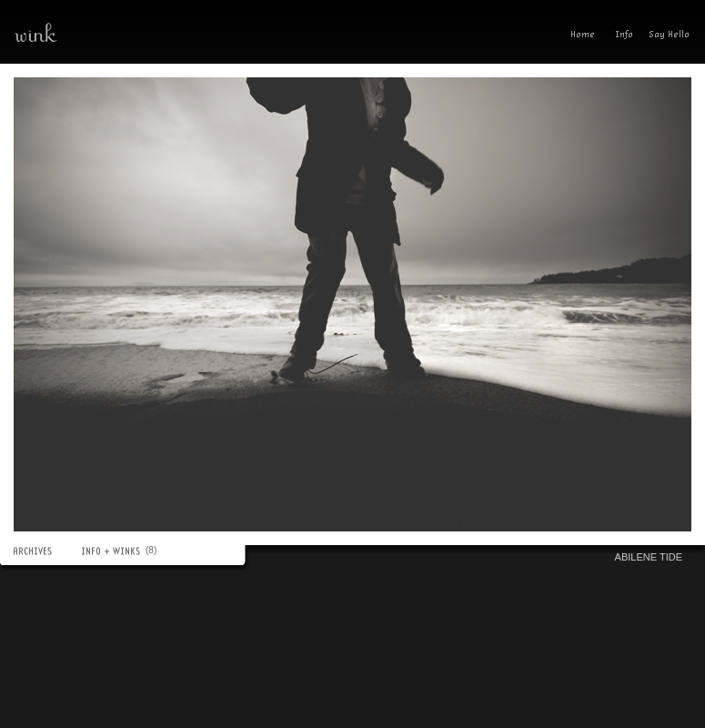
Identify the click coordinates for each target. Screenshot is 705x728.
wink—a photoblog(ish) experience (100, 32)
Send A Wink (674, 36)
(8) (154, 550)
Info (624, 36)
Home (587, 36)
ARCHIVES (41, 551)
